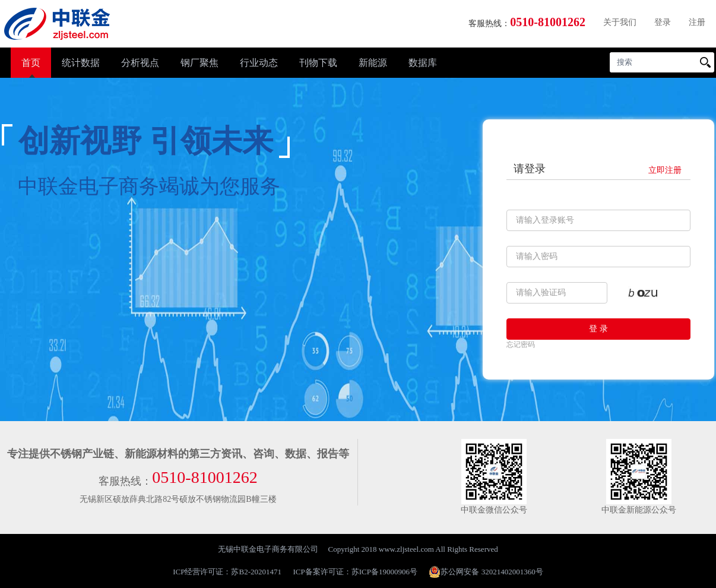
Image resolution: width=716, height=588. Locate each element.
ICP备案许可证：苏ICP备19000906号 (355, 572)
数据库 (423, 63)
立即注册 (665, 170)
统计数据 (81, 63)
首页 (31, 63)
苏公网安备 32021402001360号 (486, 572)
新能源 (373, 63)
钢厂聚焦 (199, 63)
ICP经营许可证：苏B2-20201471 (227, 572)
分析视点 (140, 63)
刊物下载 (318, 63)
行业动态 (259, 63)
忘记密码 (521, 344)
